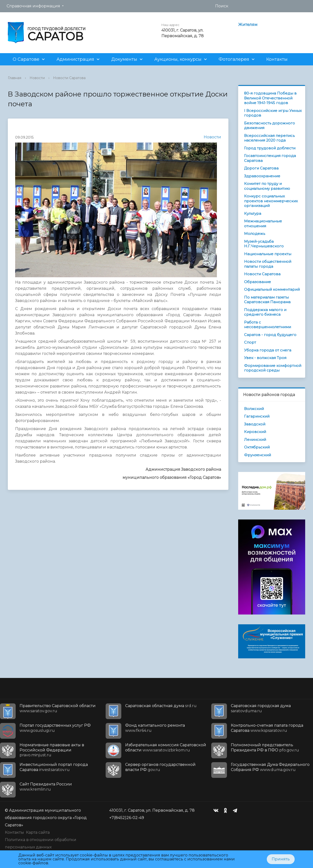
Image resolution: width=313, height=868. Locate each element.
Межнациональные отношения (263, 223)
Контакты (277, 59)
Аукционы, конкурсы (178, 59)
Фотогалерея (234, 59)
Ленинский (255, 440)
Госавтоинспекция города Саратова (270, 158)
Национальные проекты (268, 254)
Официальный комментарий (272, 289)
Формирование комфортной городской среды (273, 368)
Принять (281, 859)
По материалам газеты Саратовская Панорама (267, 300)
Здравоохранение (262, 176)
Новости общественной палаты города (268, 264)
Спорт (250, 342)
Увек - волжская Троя (265, 358)
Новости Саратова (69, 78)
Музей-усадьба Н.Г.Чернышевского (264, 244)
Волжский (254, 409)
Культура (253, 213)
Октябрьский (257, 447)
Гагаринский (257, 416)
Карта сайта (38, 832)
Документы (124, 59)
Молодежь (255, 234)
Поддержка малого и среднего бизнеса (265, 312)
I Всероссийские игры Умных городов (273, 113)
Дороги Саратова (261, 168)
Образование (257, 282)
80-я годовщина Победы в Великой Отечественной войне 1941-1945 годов (270, 98)
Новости (37, 78)
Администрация (75, 59)
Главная (15, 78)
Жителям (248, 25)
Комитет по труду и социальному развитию (267, 186)
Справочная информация (33, 6)
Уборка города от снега (268, 350)
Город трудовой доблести (270, 148)
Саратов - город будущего (270, 335)
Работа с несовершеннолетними (268, 325)
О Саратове (26, 59)
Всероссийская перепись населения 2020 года (269, 138)
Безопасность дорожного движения (269, 126)
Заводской (255, 424)
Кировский (255, 432)
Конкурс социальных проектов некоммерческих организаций (271, 201)
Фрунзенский (257, 455)
